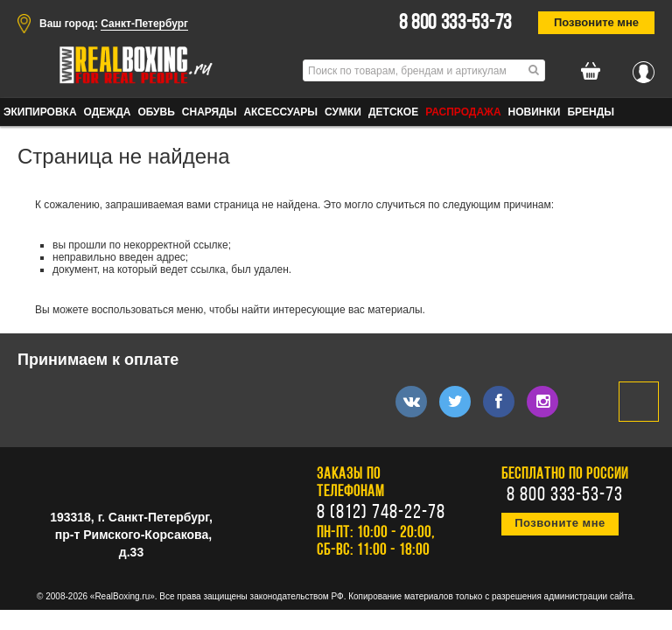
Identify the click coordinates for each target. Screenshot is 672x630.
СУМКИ (343, 112)
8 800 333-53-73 (456, 24)
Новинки (535, 112)
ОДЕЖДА (108, 112)
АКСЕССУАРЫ (280, 112)
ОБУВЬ (156, 112)
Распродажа (463, 112)
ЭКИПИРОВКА (40, 112)
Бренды (591, 112)
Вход (644, 67)
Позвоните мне (596, 22)
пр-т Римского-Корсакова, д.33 (133, 543)
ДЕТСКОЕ (393, 112)
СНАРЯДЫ (210, 112)
